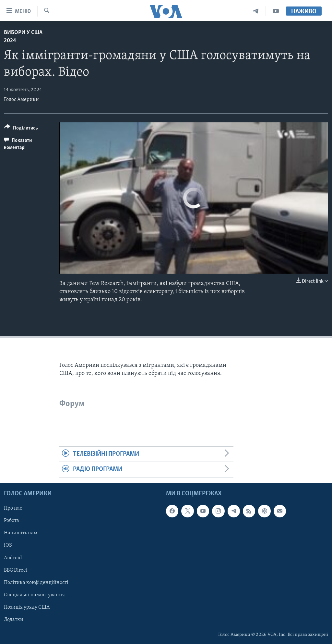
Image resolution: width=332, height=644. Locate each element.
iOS (8, 545)
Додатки (14, 620)
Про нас (13, 508)
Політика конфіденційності (36, 582)
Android (13, 558)
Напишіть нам (21, 533)
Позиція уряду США (27, 607)
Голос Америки (21, 100)
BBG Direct (16, 570)
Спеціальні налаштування (34, 595)
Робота (12, 521)
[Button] (21, 129)
